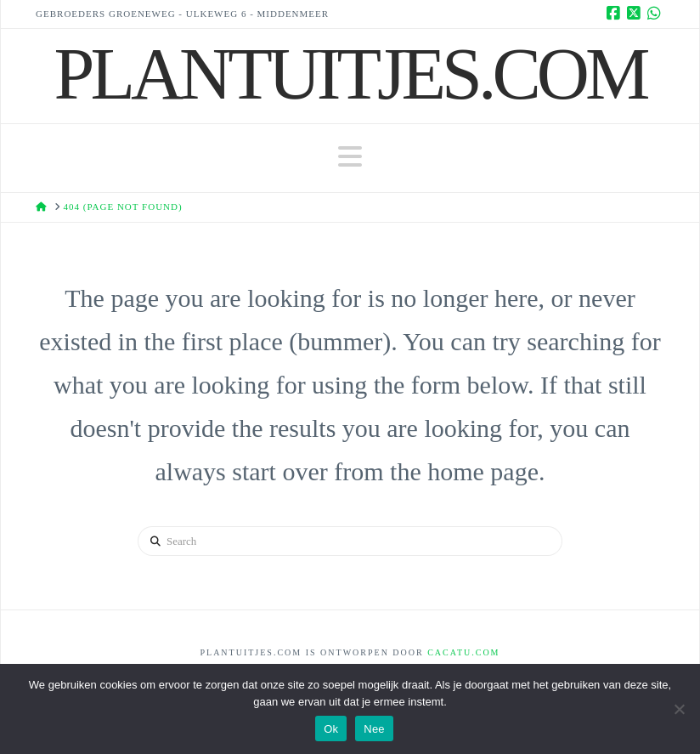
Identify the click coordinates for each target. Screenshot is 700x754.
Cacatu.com (463, 652)
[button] (350, 157)
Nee (374, 729)
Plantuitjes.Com (350, 74)
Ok (331, 729)
